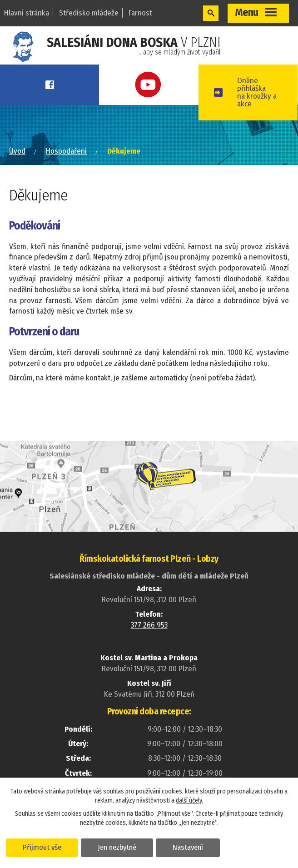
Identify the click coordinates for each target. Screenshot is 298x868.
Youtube (149, 85)
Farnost (140, 13)
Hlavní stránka (27, 13)
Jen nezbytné (117, 847)
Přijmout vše (42, 847)
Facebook (50, 85)
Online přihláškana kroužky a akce (257, 92)
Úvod (17, 151)
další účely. (189, 801)
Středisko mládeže (89, 13)
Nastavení (188, 847)
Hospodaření (66, 151)
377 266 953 (149, 625)
